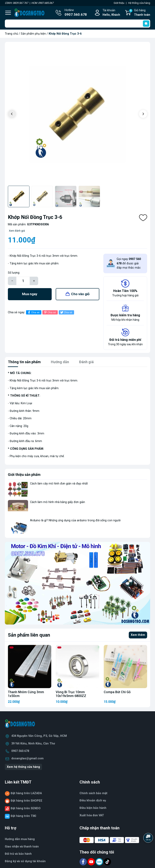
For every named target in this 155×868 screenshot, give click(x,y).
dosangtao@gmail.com (27, 758)
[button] (143, 114)
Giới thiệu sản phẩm (24, 475)
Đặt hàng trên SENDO (26, 808)
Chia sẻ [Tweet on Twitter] (66, 312)
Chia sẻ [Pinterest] (50, 312)
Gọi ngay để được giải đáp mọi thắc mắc (129, 263)
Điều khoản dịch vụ (93, 800)
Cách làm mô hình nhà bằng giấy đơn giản (58, 502)
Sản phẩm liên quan (29, 635)
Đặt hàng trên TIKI (23, 816)
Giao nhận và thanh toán (22, 847)
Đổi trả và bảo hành (18, 854)
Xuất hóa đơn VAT (92, 815)
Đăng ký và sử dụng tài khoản (25, 861)
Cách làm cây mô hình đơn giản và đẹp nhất (59, 484)
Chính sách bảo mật (93, 793)
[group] (77, 114)
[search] (146, 24)
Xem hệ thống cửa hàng (23, 767)
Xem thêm (138, 635)
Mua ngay (30, 294)
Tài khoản (111, 13)
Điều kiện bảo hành (93, 808)
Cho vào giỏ (80, 294)
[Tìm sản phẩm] (77, 24)
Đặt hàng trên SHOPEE (27, 801)
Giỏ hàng (139, 13)
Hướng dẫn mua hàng (20, 839)
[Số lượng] (23, 281)
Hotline (76, 13)
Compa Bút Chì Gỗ (117, 692)
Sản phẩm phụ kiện (33, 34)
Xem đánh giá (17, 231)
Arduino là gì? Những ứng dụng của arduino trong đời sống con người (75, 520)
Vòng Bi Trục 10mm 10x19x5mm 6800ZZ (71, 694)
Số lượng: (14, 273)
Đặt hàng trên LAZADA (26, 793)
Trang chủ (11, 34)
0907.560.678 (20, 751)
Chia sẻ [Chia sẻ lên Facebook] (33, 312)
